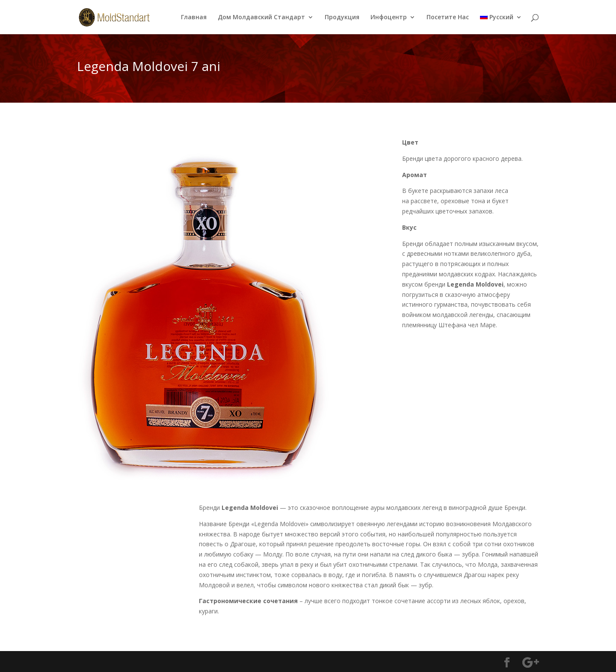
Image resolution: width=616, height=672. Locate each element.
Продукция (342, 18)
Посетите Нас (448, 18)
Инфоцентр (389, 18)
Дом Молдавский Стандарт (261, 18)
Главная (194, 18)
